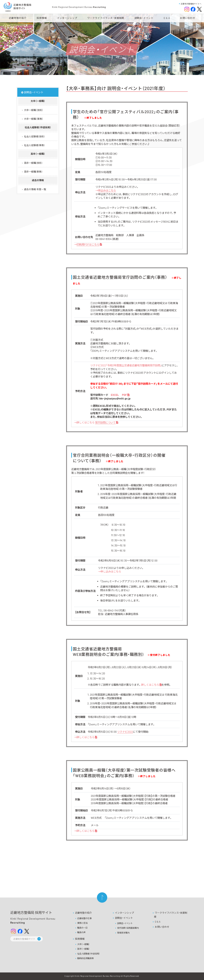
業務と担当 (82, 923)
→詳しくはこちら (96, 422)
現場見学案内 (123, 933)
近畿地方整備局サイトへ (190, 4)
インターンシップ (124, 913)
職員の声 (81, 932)
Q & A (158, 922)
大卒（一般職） (83, 944)
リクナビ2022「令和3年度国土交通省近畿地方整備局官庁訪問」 (126, 365)
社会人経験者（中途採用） (89, 954)
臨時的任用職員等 (85, 958)
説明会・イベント (124, 918)
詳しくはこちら (151, 685)
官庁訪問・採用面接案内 (128, 928)
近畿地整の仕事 (84, 918)
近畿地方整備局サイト (24, 939)
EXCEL (115, 395)
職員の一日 (82, 928)
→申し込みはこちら (110, 571)
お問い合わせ (162, 927)
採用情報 (80, 939)
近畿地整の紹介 (83, 913)
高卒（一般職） (83, 949)
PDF (126, 395)
